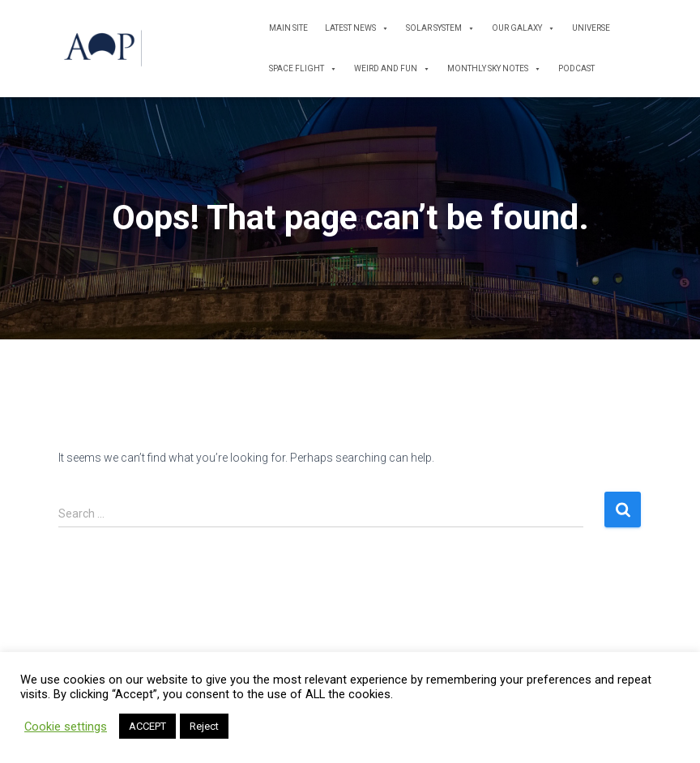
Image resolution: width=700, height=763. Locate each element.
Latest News (357, 28)
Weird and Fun (392, 69)
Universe (591, 28)
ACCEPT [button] (147, 726)
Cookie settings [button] (66, 727)
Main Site (288, 28)
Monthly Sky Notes (494, 69)
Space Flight (303, 69)
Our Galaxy (523, 28)
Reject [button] (204, 726)
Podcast (576, 68)
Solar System (440, 28)
